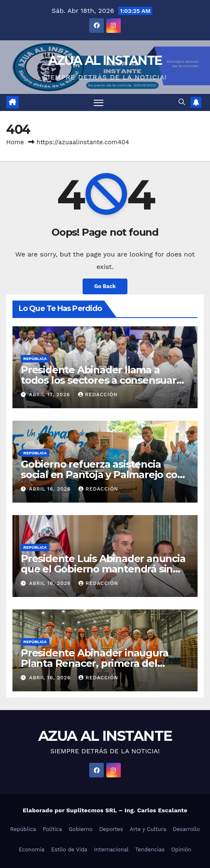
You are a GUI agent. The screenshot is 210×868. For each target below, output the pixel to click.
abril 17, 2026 (51, 395)
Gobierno (80, 829)
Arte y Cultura (148, 829)
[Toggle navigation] (99, 103)
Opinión (181, 850)
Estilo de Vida (69, 850)
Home (15, 142)
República (35, 359)
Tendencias (150, 850)
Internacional (111, 850)
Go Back (105, 286)
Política (52, 829)
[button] (182, 102)
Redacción (98, 395)
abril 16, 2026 (51, 489)
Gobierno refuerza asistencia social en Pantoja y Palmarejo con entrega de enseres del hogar (102, 475)
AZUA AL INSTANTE (105, 60)
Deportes (111, 829)
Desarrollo (186, 829)
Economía (32, 850)
